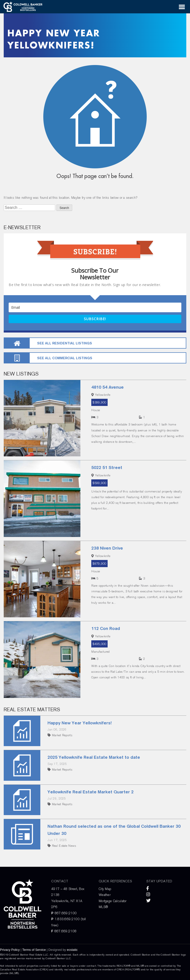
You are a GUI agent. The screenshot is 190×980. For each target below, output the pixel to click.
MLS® (103, 907)
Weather (105, 895)
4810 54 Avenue (107, 387)
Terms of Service (34, 950)
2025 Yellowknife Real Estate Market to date (94, 757)
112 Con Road (106, 628)
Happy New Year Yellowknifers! (80, 723)
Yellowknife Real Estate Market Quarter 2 (91, 792)
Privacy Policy (10, 950)
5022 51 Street (107, 467)
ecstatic (72, 950)
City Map (105, 889)
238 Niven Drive (107, 548)
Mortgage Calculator (113, 901)
